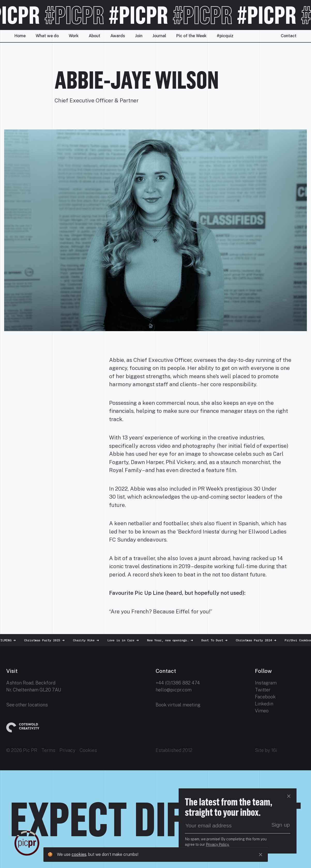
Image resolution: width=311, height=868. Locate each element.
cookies (79, 854)
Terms (48, 750)
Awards (118, 36)
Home (20, 36)
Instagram (266, 683)
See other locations (27, 705)
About (94, 36)
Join (139, 36)
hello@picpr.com (174, 690)
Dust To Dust (217, 640)
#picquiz (225, 36)
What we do (47, 36)
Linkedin (264, 704)
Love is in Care (126, 640)
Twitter (263, 690)
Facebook (265, 697)
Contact (289, 36)
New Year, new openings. (173, 640)
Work (74, 36)
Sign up (281, 825)
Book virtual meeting (178, 705)
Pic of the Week (191, 36)
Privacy (67, 750)
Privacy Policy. (218, 844)
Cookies (88, 750)
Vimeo (262, 711)
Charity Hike (89, 640)
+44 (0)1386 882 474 (178, 683)
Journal (159, 36)
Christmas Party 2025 (47, 640)
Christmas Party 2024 (259, 640)
